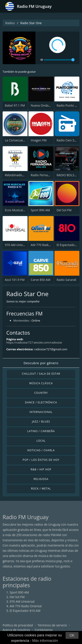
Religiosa (41, 479)
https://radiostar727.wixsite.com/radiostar (34, 342)
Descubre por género (41, 363)
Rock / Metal (41, 489)
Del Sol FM (64, 210)
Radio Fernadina (42, 175)
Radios (10, 23)
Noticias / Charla (41, 450)
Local (41, 441)
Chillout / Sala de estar (41, 374)
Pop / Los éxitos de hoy (41, 460)
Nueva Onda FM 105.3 (46, 105)
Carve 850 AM (40, 280)
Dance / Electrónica (41, 402)
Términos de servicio (52, 625)
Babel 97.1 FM (15, 105)
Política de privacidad (18, 625)
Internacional (41, 412)
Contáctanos (44, 630)
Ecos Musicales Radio (20, 210)
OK (72, 635)
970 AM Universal (17, 245)
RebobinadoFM (16, 175)
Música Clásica (41, 383)
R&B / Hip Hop (41, 469)
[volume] (59, 60)
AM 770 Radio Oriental (47, 245)
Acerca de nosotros (16, 630)
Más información (45, 641)
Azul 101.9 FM (15, 280)
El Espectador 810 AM (25, 611)
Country (41, 393)
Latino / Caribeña (41, 431)
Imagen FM (38, 140)
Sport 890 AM (40, 210)
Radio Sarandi (66, 280)
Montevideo (21, 320)
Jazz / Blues (41, 422)
